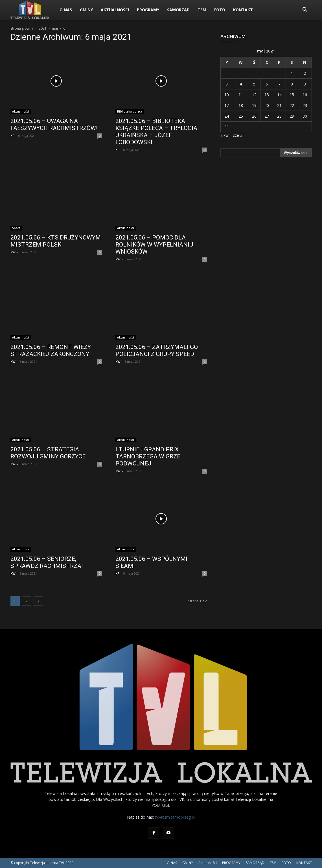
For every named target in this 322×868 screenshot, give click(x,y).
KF (12, 136)
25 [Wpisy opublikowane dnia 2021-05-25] (241, 116)
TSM (202, 10)
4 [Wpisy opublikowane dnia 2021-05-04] (241, 84)
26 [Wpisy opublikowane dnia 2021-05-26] (254, 116)
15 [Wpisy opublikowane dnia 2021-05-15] (292, 95)
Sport (16, 228)
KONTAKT (243, 10)
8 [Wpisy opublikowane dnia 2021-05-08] (292, 84)
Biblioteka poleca (130, 111)
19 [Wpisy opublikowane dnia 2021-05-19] (254, 105)
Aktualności (115, 10)
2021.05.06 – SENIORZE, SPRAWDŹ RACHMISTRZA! (47, 562)
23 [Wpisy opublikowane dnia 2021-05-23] (305, 105)
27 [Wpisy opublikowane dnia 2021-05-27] (267, 116)
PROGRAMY (148, 10)
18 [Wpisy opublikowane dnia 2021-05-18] (241, 105)
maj (55, 28)
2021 (43, 28)
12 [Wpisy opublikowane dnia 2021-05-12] (254, 95)
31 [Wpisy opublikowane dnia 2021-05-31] (227, 127)
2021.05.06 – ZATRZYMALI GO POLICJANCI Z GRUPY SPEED (157, 351)
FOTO (220, 10)
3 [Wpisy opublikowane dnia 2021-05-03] (227, 84)
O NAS (66, 10)
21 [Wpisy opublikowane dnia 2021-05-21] (279, 105)
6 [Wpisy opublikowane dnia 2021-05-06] (267, 84)
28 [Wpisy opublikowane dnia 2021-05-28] (279, 116)
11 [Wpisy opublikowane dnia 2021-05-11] (241, 95)
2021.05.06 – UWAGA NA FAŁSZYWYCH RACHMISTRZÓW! (54, 125)
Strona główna (22, 28)
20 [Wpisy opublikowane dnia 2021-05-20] (267, 105)
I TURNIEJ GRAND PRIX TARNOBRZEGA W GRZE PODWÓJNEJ (148, 456)
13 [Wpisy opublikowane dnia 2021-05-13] (267, 95)
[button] (305, 10)
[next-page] (38, 601)
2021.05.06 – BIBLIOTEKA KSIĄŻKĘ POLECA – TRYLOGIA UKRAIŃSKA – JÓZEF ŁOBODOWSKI (156, 132)
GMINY (86, 10)
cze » (237, 135)
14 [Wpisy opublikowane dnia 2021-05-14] (279, 95)
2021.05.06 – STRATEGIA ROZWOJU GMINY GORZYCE (48, 453)
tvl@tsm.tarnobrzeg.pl (175, 817)
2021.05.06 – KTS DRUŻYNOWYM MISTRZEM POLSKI (56, 241)
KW (13, 252)
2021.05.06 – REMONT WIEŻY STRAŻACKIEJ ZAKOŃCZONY (51, 351)
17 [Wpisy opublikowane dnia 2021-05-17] (227, 105)
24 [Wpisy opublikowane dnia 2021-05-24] (227, 116)
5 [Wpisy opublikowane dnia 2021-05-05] (254, 84)
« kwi (225, 135)
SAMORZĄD (178, 10)
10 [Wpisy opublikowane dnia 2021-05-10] (227, 95)
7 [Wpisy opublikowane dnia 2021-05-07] (279, 84)
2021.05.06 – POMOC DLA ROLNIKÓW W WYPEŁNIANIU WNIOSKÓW (154, 245)
